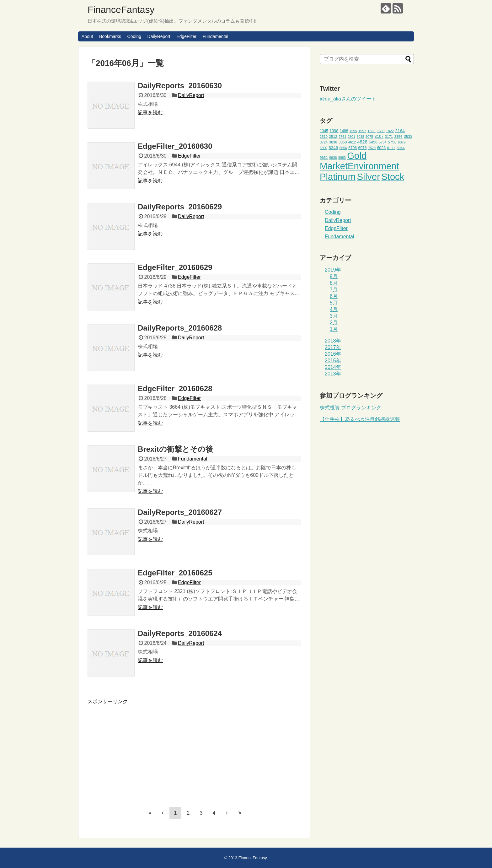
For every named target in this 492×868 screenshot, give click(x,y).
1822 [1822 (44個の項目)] (390, 131)
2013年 (333, 374)
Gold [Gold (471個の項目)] (357, 156)
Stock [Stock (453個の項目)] (393, 177)
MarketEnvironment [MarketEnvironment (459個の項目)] (359, 166)
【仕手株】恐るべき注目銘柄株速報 (360, 419)
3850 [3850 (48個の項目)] (343, 142)
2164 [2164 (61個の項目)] (400, 131)
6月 (334, 296)
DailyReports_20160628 (180, 328)
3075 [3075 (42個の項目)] (369, 137)
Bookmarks (110, 36)
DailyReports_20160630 (180, 86)
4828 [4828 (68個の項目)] (362, 142)
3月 (334, 316)
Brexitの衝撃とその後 (175, 449)
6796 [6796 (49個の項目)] (353, 148)
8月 (334, 283)
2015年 (333, 361)
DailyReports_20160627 (180, 512)
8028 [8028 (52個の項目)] (381, 148)
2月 (334, 323)
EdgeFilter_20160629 (175, 267)
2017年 (333, 347)
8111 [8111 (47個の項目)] (391, 148)
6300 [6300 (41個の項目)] (324, 148)
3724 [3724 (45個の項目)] (324, 142)
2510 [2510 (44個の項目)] (324, 137)
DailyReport (159, 36)
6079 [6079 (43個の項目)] (402, 142)
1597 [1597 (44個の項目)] (362, 131)
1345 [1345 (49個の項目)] (324, 131)
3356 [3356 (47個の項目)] (398, 136)
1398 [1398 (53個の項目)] (334, 131)
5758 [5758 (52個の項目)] (392, 142)
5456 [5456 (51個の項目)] (373, 142)
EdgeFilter (186, 36)
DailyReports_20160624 (180, 633)
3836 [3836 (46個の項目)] (333, 142)
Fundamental (216, 36)
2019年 (333, 270)
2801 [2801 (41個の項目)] (351, 137)
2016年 (333, 354)
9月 (334, 276)
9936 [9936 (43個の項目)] (333, 158)
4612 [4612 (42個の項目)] (352, 142)
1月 (334, 329)
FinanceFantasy (121, 10)
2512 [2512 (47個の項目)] (333, 136)
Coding (134, 36)
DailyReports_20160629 (180, 207)
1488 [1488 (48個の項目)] (344, 131)
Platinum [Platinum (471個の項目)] (338, 177)
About (87, 36)
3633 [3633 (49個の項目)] (408, 137)
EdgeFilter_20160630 (175, 146)
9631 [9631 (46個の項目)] (324, 158)
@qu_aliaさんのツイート (348, 99)
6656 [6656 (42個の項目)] (343, 148)
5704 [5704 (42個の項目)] (382, 142)
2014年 (333, 367)
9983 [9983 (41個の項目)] (342, 158)
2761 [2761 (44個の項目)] (342, 137)
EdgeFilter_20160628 (175, 388)
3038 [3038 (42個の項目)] (360, 137)
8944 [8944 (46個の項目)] (401, 148)
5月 (334, 303)
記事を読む (150, 113)
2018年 (333, 341)
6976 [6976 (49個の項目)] (363, 148)
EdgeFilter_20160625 (175, 573)
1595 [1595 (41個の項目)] (353, 131)
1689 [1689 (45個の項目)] (371, 131)
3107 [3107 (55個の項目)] (379, 136)
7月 (334, 290)
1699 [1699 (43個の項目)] (381, 131)
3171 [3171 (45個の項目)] (389, 137)
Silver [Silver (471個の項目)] (369, 177)
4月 (334, 309)
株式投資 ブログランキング (350, 408)
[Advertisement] (140, 749)
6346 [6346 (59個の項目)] (333, 148)
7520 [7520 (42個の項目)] (372, 148)
